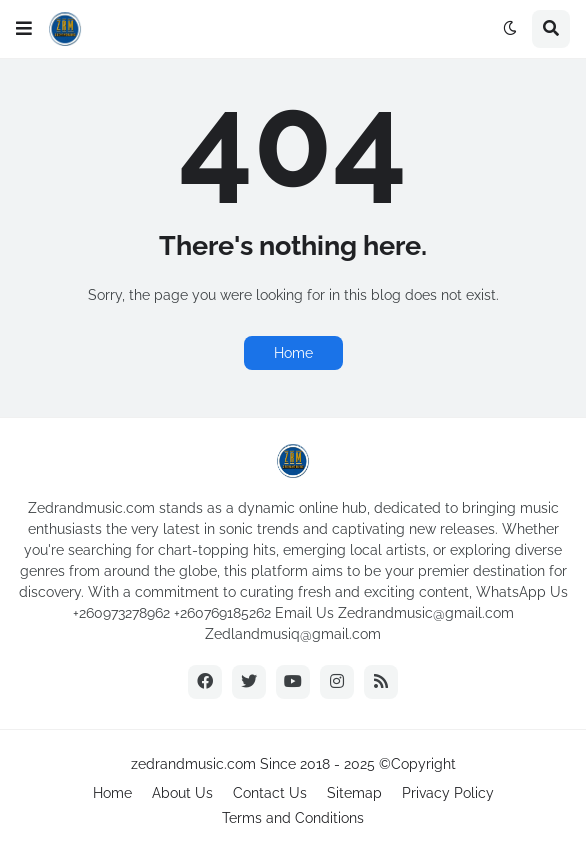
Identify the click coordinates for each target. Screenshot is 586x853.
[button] (24, 29)
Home (293, 353)
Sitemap (354, 793)
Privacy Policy (448, 793)
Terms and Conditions (293, 818)
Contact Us (270, 793)
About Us (182, 793)
